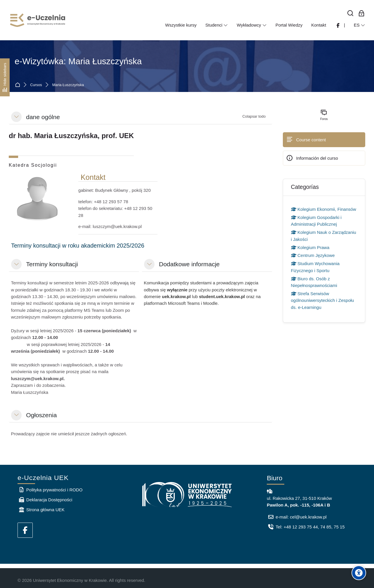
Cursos (36, 85)
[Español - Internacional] (360, 25)
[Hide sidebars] (5, 77)
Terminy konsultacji (52, 264)
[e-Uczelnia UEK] (38, 20)
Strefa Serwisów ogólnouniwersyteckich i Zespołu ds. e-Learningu (323, 300)
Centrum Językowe (313, 255)
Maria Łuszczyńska (68, 85)
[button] (16, 117)
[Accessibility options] (359, 573)
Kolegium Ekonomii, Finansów (324, 209)
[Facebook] (25, 530)
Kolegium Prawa (310, 247)
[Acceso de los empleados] (361, 14)
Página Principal (19, 85)
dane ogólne (43, 117)
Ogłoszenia (41, 415)
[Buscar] (351, 14)
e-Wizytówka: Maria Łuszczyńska (78, 61)
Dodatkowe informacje (189, 264)
